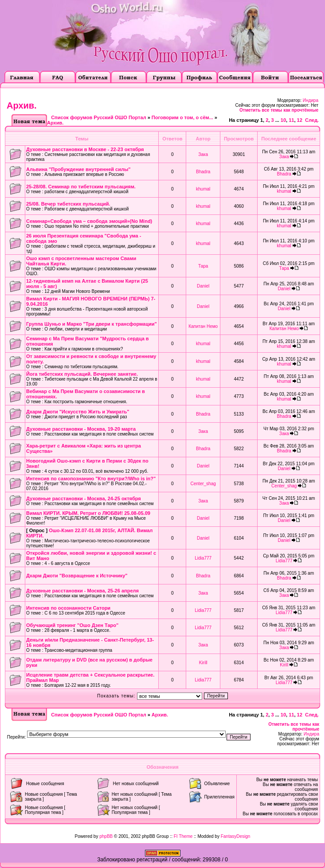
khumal (203, 189)
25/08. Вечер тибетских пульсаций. (68, 204)
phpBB (106, 836)
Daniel (203, 286)
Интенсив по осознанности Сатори (68, 608)
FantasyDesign (236, 836)
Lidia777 (203, 558)
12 (300, 120)
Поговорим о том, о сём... (182, 117)
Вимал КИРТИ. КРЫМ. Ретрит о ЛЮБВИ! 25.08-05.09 (88, 513)
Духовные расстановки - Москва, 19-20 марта (81, 429)
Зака (203, 154)
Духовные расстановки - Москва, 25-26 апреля (82, 591)
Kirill (203, 663)
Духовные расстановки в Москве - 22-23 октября (85, 149)
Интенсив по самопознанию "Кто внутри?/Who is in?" (91, 479)
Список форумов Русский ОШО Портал (98, 117)
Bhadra (203, 172)
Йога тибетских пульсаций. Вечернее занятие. (82, 374)
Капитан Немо (203, 326)
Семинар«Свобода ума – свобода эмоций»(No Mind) (89, 221)
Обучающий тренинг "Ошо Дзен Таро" (72, 625)
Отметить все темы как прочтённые (279, 110)
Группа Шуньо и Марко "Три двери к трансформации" (92, 324)
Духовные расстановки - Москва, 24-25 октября (84, 498)
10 (283, 120)
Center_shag (203, 484)
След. (312, 120)
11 (291, 120)
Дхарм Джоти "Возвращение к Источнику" (77, 576)
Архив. (22, 105)
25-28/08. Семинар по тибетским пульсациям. (81, 187)
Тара (203, 266)
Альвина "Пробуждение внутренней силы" (78, 169)
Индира (311, 100)
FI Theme (183, 836)
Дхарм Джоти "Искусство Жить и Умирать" (78, 412)
